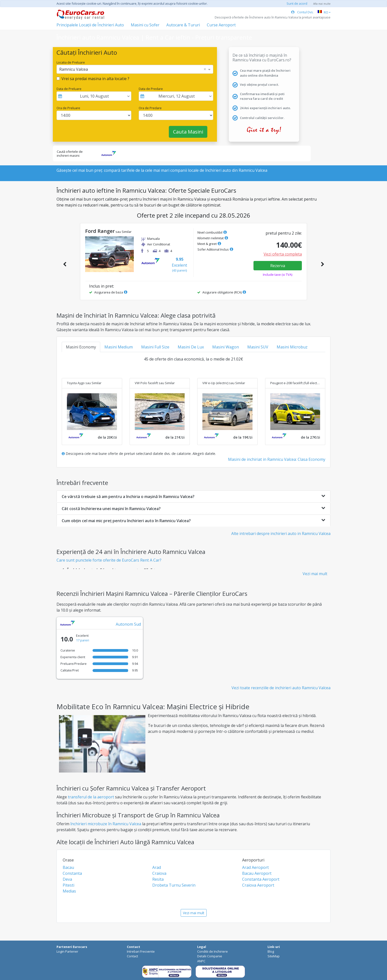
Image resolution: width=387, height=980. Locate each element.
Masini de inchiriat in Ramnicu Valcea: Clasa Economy (277, 459)
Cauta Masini (188, 132)
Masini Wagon (226, 347)
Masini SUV (258, 347)
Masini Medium (119, 347)
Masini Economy (81, 347)
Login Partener (67, 951)
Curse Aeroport (221, 25)
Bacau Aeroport (257, 873)
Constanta (72, 873)
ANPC (201, 961)
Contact (132, 956)
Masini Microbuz (292, 347)
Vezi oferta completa (283, 254)
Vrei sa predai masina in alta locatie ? (95, 79)
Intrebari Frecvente (141, 951)
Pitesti (68, 885)
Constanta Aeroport (261, 879)
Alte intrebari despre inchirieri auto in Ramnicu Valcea (281, 533)
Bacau (68, 867)
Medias (69, 891)
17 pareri (83, 640)
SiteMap (274, 956)
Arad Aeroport (255, 867)
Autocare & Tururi (183, 25)
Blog (271, 951)
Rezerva (278, 266)
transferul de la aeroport (91, 797)
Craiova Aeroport (258, 885)
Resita (158, 879)
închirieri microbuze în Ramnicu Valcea (106, 824)
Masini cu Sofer (145, 25)
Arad (157, 867)
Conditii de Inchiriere (213, 951)
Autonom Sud (128, 624)
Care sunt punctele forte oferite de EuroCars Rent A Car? (109, 560)
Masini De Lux (191, 347)
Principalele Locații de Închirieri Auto (90, 25)
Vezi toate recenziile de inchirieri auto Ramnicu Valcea (281, 688)
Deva (67, 879)
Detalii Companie (210, 956)
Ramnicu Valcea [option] (74, 69)
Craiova (159, 873)
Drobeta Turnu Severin (174, 885)
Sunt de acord (297, 3)
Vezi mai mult (315, 574)
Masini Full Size (155, 347)
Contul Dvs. (302, 12)
